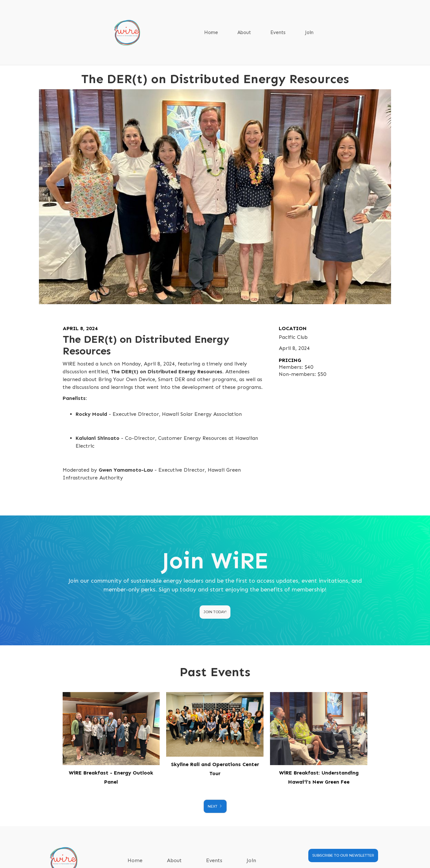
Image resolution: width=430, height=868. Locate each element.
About (244, 32)
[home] (130, 33)
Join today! (215, 612)
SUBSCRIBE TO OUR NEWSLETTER (343, 855)
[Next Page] (215, 806)
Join (309, 32)
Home (211, 32)
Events (278, 32)
